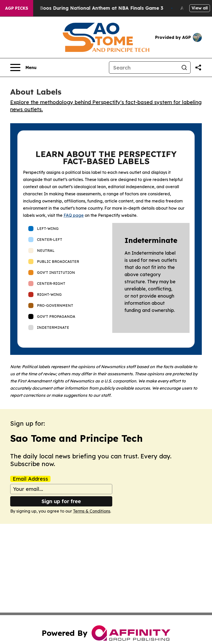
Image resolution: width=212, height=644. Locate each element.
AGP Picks (17, 8)
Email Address (30, 479)
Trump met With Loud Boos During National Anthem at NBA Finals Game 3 (89, 8)
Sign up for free (61, 501)
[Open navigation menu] (23, 67)
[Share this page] (198, 67)
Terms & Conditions (92, 511)
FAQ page (74, 215)
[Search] (144, 67)
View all (200, 8)
